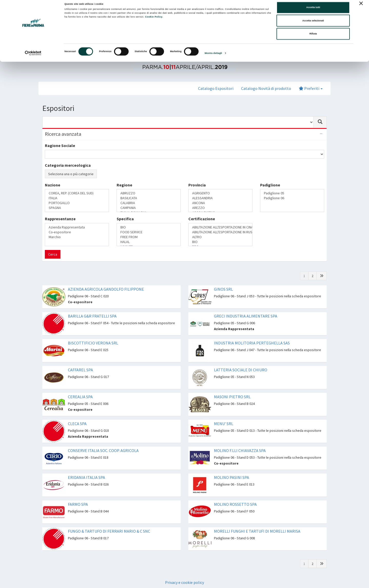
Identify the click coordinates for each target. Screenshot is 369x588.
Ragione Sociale (60, 145)
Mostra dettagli (213, 58)
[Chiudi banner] (361, 8)
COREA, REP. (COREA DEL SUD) (77, 193)
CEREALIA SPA (80, 397)
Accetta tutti (313, 12)
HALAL (149, 242)
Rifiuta (313, 38)
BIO (149, 227)
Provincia (197, 185)
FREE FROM (149, 237)
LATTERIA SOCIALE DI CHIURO (241, 370)
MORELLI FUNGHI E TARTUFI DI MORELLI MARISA (257, 531)
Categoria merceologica (68, 165)
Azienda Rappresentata (77, 227)
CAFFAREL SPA (80, 370)
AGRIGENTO (220, 193)
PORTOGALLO (77, 203)
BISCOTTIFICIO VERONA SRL (93, 343)
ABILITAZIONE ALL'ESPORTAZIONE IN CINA (220, 227)
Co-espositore (77, 232)
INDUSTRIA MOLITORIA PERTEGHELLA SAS (252, 343)
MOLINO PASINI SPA (232, 477)
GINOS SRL (223, 289)
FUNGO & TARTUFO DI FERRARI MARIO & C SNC (109, 531)
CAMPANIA (149, 208)
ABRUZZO (149, 193)
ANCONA (220, 203)
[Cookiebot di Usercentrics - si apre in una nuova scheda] (33, 58)
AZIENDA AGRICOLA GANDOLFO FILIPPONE (106, 289)
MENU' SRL (224, 424)
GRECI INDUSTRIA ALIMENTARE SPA (246, 316)
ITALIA (77, 198)
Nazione (53, 185)
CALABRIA (149, 203)
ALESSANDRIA (220, 198)
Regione (124, 185)
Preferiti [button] (311, 88)
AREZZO (220, 208)
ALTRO (220, 237)
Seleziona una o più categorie (71, 174)
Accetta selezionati (313, 25)
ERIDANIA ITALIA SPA (86, 477)
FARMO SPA (78, 504)
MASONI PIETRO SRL (232, 397)
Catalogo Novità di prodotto (266, 88)
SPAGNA (77, 208)
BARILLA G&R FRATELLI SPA (92, 316)
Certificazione (202, 219)
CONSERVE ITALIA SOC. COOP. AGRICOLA (103, 450)
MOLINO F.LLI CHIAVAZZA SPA (240, 450)
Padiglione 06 (292, 198)
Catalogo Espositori (216, 88)
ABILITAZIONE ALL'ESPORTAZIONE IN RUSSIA (220, 232)
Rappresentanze (60, 219)
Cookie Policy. (154, 22)
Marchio (77, 237)
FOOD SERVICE (149, 232)
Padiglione (270, 185)
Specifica (125, 219)
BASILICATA (149, 198)
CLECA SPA (77, 424)
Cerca (53, 254)
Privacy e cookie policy (184, 582)
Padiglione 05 (292, 193)
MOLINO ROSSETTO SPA (235, 504)
